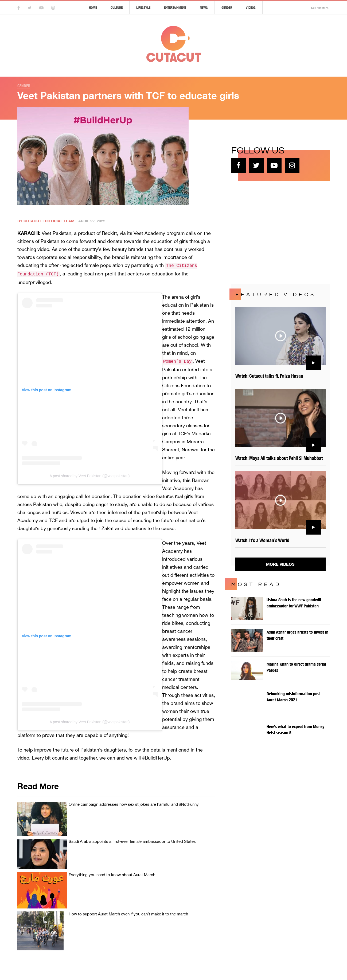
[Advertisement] (271, 232)
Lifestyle (143, 8)
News (204, 8)
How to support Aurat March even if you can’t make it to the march (128, 914)
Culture (117, 8)
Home (93, 8)
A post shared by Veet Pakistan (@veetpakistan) (90, 476)
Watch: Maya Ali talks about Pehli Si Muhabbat (279, 458)
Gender (227, 8)
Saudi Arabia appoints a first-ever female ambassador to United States (132, 841)
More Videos (280, 564)
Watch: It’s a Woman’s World (262, 540)
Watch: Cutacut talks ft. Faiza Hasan (269, 376)
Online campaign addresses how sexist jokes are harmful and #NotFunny (134, 804)
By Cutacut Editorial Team (46, 221)
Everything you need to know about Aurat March (112, 875)
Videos (251, 8)
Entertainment (175, 8)
